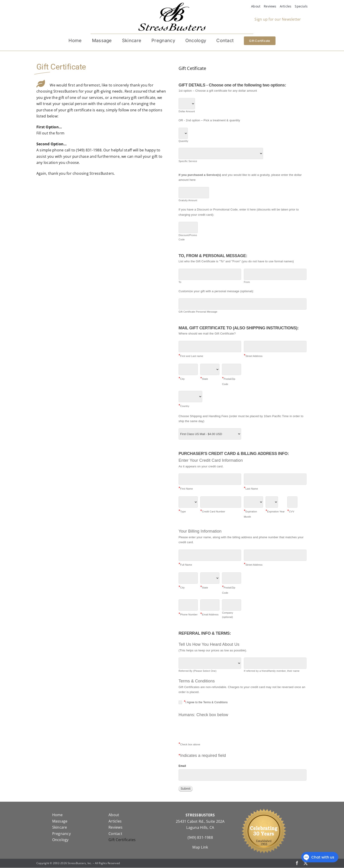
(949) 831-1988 (200, 838)
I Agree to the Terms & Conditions (203, 702)
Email (182, 766)
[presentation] (213, 732)
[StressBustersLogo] (172, 4)
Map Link (200, 847)
